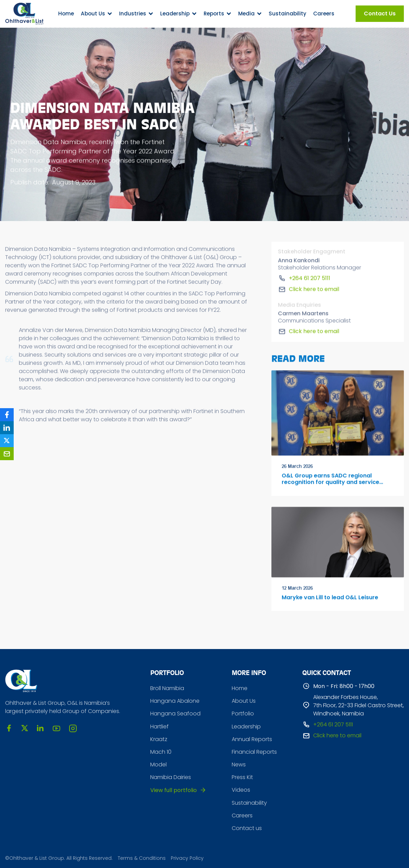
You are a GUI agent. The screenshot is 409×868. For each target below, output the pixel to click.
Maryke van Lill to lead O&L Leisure (330, 599)
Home (66, 14)
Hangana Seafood (175, 714)
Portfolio (243, 714)
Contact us (247, 828)
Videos (241, 790)
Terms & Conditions (142, 858)
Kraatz (159, 739)
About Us (244, 701)
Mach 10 (161, 752)
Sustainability (287, 14)
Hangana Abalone (175, 701)
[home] (24, 14)
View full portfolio (174, 790)
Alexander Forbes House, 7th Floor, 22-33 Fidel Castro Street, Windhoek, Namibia (359, 705)
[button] (97, 14)
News (239, 765)
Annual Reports (252, 739)
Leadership (246, 727)
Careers (324, 14)
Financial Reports (254, 752)
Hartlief (159, 727)
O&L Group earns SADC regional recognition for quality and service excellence (330, 480)
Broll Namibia (167, 688)
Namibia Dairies (171, 777)
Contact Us (380, 14)
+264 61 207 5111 (310, 279)
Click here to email (314, 290)
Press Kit (242, 777)
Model (158, 765)
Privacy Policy (187, 858)
